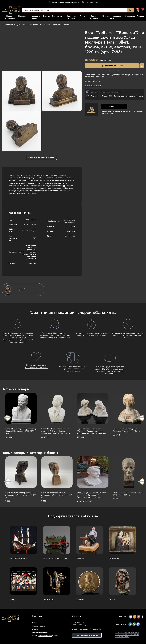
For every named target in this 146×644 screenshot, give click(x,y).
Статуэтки (80, 558)
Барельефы (114, 558)
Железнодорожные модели (55, 558)
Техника (141, 16)
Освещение (57, 16)
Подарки (22, 16)
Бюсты (67, 25)
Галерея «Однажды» (11, 25)
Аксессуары (130, 16)
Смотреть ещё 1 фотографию (42, 157)
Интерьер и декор (30, 25)
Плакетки (80, 599)
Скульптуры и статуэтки (51, 25)
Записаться (114, 107)
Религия (47, 16)
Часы (83, 16)
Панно (12, 599)
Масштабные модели (19, 558)
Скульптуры (48, 599)
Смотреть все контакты (87, 635)
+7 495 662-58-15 (78, 623)
